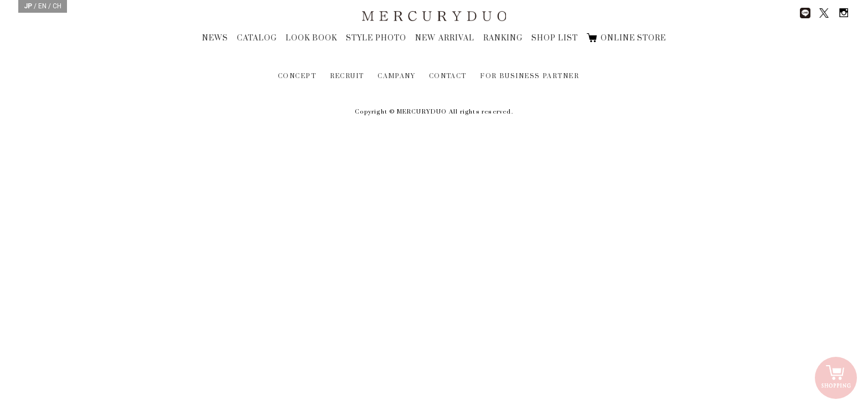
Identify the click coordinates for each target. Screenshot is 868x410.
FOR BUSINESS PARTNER (529, 76)
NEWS (215, 38)
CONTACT (448, 76)
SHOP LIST (555, 38)
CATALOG (257, 38)
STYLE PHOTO (376, 38)
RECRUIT (347, 76)
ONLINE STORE (633, 38)
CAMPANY (396, 76)
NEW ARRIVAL (445, 38)
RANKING (503, 38)
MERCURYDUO (434, 17)
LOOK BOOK (311, 38)
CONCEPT (297, 76)
